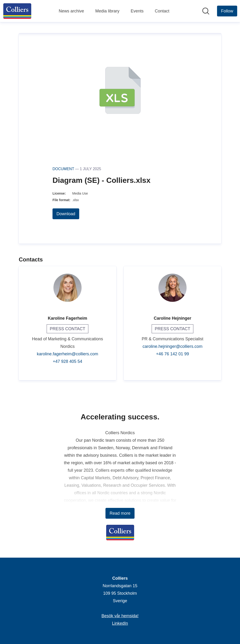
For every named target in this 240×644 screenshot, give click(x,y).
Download (66, 214)
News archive (71, 11)
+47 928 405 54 (67, 361)
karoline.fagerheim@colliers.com (67, 354)
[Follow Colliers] (227, 11)
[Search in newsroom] (206, 11)
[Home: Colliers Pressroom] (17, 11)
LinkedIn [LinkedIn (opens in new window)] (120, 623)
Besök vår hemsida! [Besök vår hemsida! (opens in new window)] (120, 616)
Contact (162, 11)
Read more (120, 513)
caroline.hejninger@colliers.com (172, 346)
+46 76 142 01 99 (173, 354)
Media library (107, 11)
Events (137, 11)
